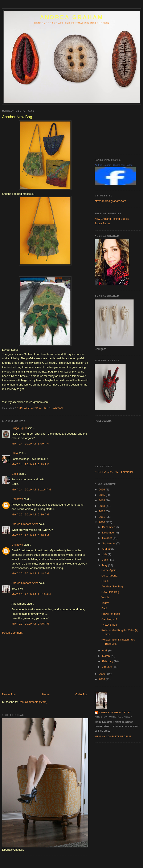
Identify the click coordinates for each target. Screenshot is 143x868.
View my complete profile (113, 737)
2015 (102, 495)
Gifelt (15, 474)
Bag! (104, 608)
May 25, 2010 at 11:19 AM (31, 594)
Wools (105, 597)
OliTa (15, 453)
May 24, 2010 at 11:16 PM (31, 490)
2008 (102, 679)
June (106, 560)
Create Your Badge (123, 165)
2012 (102, 511)
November (109, 533)
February (108, 661)
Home (46, 694)
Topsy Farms (102, 223)
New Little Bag (110, 592)
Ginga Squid (19, 428)
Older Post (82, 694)
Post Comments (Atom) (33, 702)
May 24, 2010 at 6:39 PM (30, 464)
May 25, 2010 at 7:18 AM (30, 573)
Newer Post (9, 694)
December (109, 527)
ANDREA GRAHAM (72, 17)
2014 (102, 500)
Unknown (17, 499)
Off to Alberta (109, 576)
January (107, 667)
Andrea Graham (103, 165)
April (105, 650)
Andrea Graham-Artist (25, 524)
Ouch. (105, 581)
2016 (102, 490)
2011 (102, 517)
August (107, 549)
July (105, 554)
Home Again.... (110, 570)
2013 (102, 506)
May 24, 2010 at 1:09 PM (30, 444)
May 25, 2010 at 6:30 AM (30, 535)
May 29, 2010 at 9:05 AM (30, 624)
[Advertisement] (34, 663)
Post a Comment (12, 633)
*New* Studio (109, 625)
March (106, 656)
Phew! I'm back (111, 614)
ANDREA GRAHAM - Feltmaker (114, 472)
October (107, 538)
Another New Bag (112, 586)
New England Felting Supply (112, 219)
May (105, 565)
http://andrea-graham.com (110, 201)
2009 (102, 674)
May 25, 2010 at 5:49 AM (30, 514)
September (109, 543)
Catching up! (109, 619)
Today (105, 603)
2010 (102, 522)
